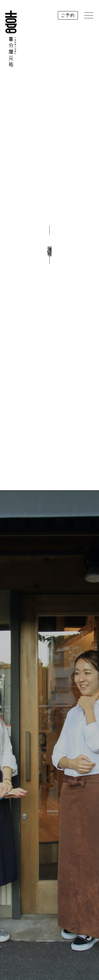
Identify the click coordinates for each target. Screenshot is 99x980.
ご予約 (68, 15)
